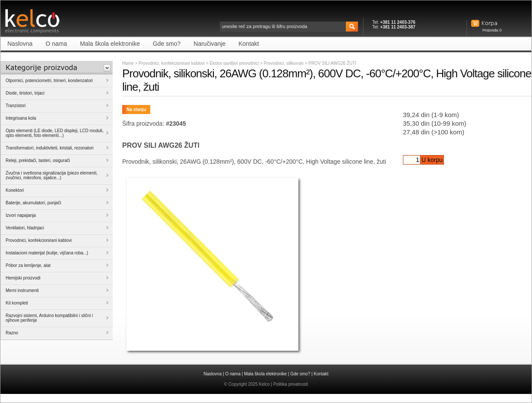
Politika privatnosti (291, 384)
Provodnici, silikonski (284, 63)
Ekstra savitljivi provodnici (235, 63)
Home (128, 63)
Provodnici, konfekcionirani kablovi (172, 63)
